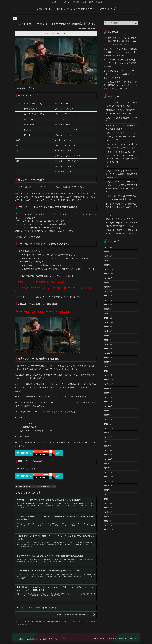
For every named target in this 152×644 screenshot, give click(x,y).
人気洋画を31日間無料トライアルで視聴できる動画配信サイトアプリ (36, 486)
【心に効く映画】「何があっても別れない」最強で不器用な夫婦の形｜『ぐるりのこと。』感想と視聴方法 (120, 41)
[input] (121, 23)
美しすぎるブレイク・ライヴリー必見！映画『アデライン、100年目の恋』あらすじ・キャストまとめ (120, 74)
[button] (136, 23)
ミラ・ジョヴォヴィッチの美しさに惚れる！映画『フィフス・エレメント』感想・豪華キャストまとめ (120, 52)
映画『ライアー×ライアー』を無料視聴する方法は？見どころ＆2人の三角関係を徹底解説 (121, 63)
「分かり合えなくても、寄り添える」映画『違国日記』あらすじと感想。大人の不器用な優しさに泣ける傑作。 (120, 85)
